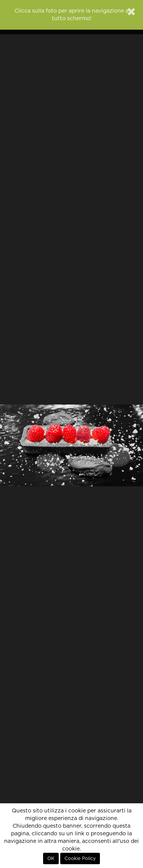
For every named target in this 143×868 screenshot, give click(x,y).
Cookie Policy (80, 858)
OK (51, 858)
